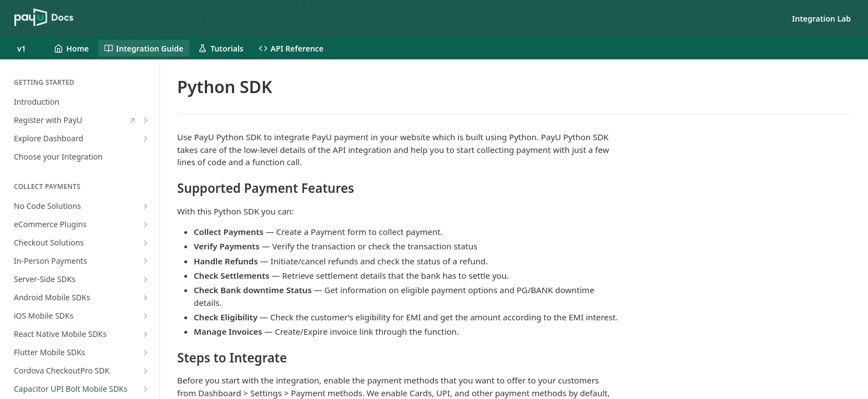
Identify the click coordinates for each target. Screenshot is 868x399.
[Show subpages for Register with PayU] (146, 120)
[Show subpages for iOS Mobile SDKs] (146, 316)
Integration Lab (821, 19)
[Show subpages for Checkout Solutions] (146, 243)
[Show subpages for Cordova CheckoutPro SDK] (146, 371)
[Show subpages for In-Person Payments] (146, 261)
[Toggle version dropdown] (28, 48)
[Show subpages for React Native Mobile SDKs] (146, 334)
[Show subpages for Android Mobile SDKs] (146, 298)
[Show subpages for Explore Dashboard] (146, 139)
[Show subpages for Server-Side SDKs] (146, 279)
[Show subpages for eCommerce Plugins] (146, 224)
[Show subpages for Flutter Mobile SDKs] (146, 352)
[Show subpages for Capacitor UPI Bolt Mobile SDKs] (146, 389)
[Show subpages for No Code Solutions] (146, 206)
